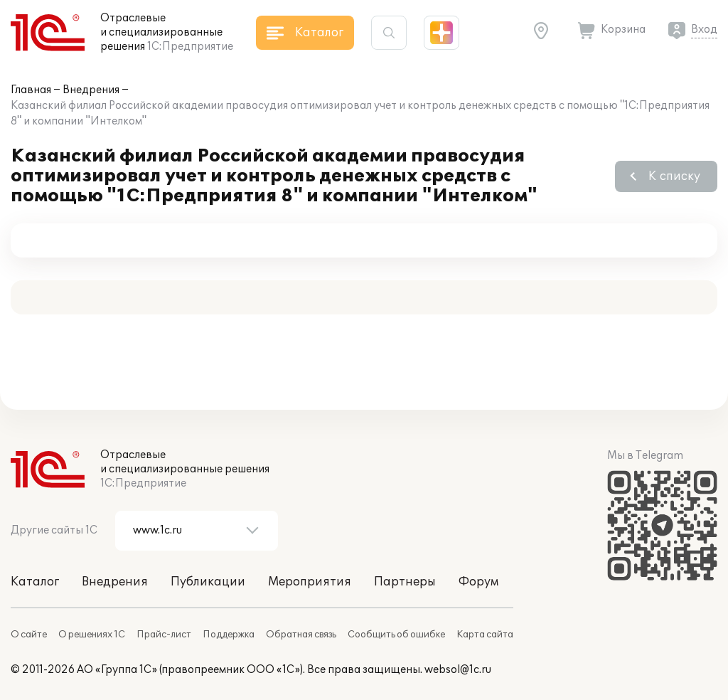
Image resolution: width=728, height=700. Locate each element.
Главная (31, 90)
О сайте (29, 635)
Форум (478, 582)
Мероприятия (310, 582)
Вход (704, 30)
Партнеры (405, 582)
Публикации (208, 582)
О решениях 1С (92, 635)
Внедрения (91, 90)
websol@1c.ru (458, 670)
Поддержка (229, 635)
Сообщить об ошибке (396, 635)
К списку (674, 176)
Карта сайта (485, 635)
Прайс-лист (164, 635)
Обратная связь (301, 635)
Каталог (35, 582)
